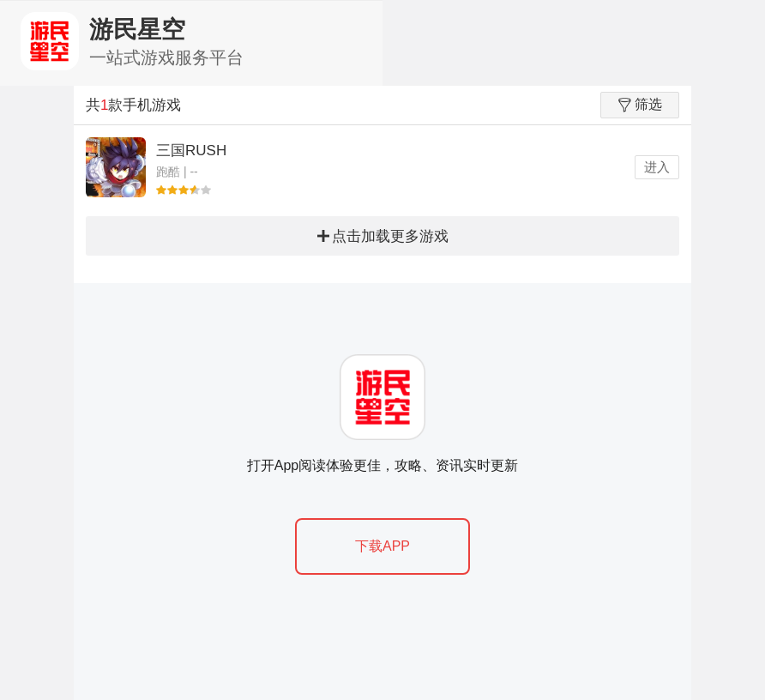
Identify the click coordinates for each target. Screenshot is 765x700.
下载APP (382, 546)
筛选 (640, 105)
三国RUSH (191, 151)
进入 (657, 167)
